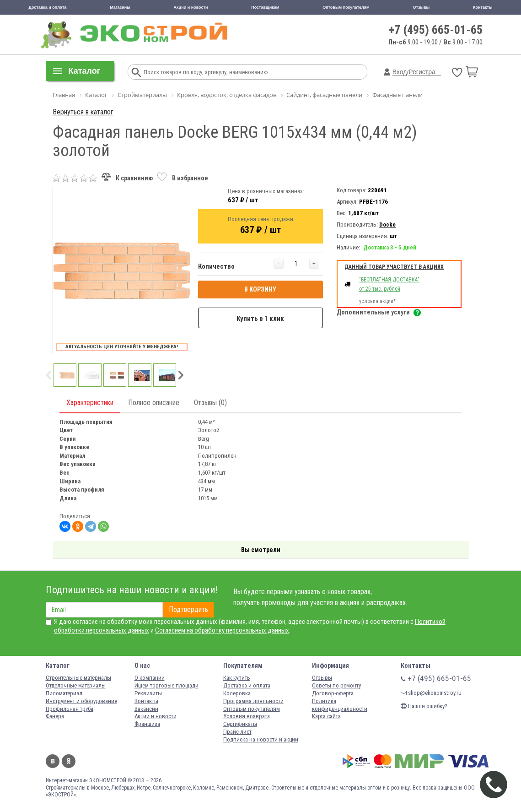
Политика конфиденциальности (340, 705)
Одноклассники (69, 761)
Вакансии (146, 709)
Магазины (120, 7)
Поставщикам (265, 7)
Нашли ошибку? (424, 706)
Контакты (483, 7)
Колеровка (237, 693)
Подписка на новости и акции (261, 739)
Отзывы (421, 7)
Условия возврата (247, 716)
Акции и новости (191, 7)
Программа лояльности (253, 701)
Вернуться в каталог (83, 112)
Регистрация (427, 72)
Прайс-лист (237, 732)
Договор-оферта (333, 693)
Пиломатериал (64, 693)
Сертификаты (240, 724)
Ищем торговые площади (167, 685)
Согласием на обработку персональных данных (222, 630)
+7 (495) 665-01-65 (436, 30)
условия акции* (377, 301)
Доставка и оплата (47, 7)
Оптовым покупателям (346, 7)
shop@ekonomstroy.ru (431, 693)
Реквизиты (148, 693)
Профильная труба (70, 709)
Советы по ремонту (336, 685)
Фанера (55, 716)
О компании (150, 678)
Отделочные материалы (76, 685)
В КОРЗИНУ (260, 289)
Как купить (237, 678)
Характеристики (90, 403)
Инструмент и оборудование (81, 701)
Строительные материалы (78, 678)
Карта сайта (326, 716)
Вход (400, 72)
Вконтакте (53, 761)
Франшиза (147, 724)
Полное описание (154, 403)
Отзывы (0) (210, 403)
